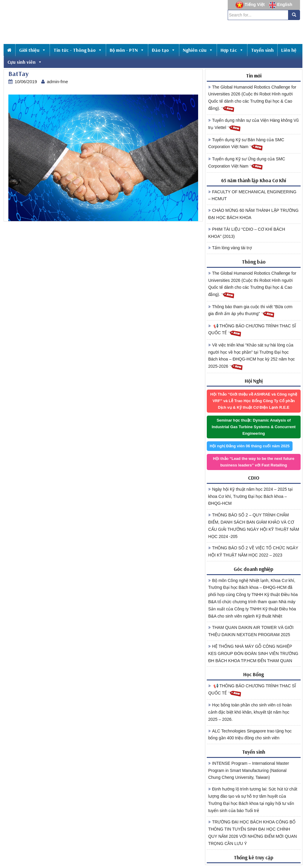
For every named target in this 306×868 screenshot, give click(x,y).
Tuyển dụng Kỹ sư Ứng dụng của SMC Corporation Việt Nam (247, 163)
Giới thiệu (33, 50)
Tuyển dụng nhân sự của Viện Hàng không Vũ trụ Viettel (254, 125)
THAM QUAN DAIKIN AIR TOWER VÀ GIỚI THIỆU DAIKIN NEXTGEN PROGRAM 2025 (251, 631)
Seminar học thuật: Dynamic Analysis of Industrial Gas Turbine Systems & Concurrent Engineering (254, 427)
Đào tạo (164, 50)
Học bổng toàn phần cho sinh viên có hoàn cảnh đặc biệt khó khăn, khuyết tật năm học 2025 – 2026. (250, 712)
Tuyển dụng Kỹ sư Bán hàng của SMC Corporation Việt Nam (246, 144)
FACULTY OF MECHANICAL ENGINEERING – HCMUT (252, 195)
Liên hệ (289, 50)
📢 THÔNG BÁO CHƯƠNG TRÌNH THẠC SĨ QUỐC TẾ (252, 330)
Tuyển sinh (262, 50)
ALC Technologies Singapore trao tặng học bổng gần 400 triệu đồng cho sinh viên (250, 735)
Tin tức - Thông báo (78, 50)
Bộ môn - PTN (127, 50)
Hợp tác (232, 50)
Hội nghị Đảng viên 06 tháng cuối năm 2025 (250, 446)
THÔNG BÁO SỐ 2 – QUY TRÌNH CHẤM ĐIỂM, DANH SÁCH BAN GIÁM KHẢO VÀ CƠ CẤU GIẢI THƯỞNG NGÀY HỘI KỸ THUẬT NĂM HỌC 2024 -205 (254, 526)
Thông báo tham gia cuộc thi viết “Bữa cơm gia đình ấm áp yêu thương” (250, 311)
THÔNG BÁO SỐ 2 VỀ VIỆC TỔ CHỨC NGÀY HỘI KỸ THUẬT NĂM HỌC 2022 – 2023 (253, 551)
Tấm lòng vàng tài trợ (230, 248)
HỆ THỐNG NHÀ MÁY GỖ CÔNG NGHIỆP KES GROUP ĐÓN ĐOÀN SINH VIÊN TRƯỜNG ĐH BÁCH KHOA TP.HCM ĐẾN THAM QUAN (253, 653)
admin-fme (58, 82)
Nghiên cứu (198, 50)
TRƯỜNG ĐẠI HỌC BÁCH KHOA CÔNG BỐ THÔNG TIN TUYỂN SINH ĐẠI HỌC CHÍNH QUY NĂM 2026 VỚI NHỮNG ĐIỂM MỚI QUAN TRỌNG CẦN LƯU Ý (253, 833)
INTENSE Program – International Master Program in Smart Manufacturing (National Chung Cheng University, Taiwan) (249, 770)
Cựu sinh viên (25, 62)
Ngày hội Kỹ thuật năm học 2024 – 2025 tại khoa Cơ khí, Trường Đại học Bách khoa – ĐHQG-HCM (250, 496)
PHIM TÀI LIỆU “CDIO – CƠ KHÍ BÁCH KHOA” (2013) (247, 233)
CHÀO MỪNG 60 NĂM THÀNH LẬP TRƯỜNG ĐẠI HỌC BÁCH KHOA (253, 214)
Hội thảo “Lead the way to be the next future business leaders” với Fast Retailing (254, 462)
